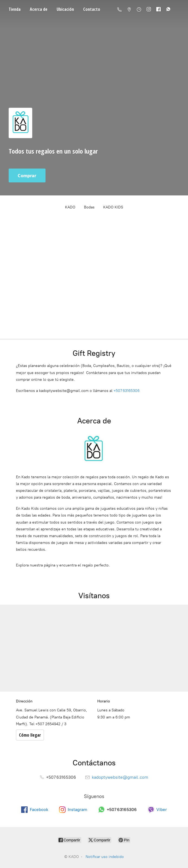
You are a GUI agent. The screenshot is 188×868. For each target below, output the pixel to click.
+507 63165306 (127, 391)
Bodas (89, 207)
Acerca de (39, 9)
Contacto (92, 9)
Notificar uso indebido (105, 857)
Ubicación (65, 9)
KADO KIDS (113, 207)
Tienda (15, 9)
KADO (70, 207)
